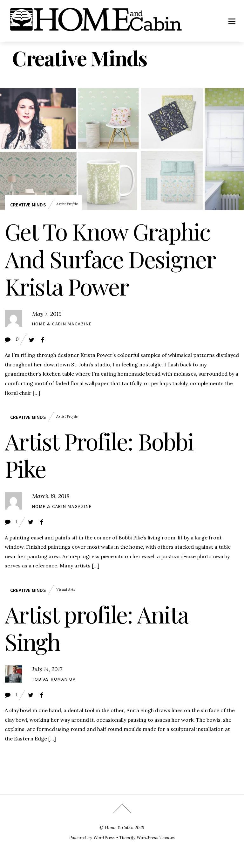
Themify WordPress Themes (147, 837)
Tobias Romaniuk (54, 679)
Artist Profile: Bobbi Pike (99, 455)
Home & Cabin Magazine (62, 324)
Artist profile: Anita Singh (96, 628)
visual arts (66, 589)
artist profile (67, 204)
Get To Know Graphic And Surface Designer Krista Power (110, 258)
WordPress (104, 837)
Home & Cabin (119, 828)
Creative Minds (28, 205)
